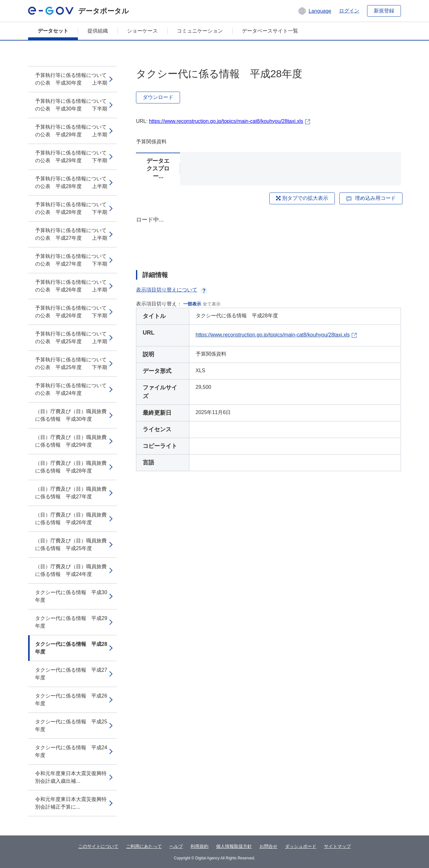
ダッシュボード (301, 846)
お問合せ (268, 846)
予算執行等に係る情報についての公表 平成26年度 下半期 (71, 312)
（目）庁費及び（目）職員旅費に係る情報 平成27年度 (71, 493)
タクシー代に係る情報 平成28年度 (71, 648)
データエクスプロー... (158, 169)
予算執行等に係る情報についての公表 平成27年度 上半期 (71, 234)
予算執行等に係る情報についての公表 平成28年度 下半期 (71, 208)
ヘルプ (176, 846)
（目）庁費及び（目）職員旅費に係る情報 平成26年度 (71, 519)
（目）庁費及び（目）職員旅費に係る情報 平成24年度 (71, 570)
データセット (53, 31)
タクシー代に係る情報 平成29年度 (71, 622)
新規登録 (384, 11)
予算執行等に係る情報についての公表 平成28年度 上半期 (71, 182)
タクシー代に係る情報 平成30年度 (71, 596)
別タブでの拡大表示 (302, 198)
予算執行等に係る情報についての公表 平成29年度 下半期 (71, 157)
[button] (315, 11)
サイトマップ (337, 846)
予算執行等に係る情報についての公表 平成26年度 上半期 (71, 286)
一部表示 (192, 304)
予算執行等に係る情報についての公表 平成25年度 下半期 (71, 363)
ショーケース (142, 31)
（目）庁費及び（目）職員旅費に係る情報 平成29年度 (71, 441)
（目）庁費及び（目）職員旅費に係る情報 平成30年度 (71, 415)
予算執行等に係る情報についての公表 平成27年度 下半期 (71, 260)
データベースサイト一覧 (270, 31)
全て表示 (212, 304)
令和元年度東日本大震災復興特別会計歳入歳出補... (71, 777)
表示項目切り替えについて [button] (172, 290)
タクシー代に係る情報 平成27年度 (71, 674)
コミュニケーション (200, 31)
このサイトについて (98, 846)
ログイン (349, 11)
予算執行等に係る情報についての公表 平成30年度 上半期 (71, 79)
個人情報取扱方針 (234, 846)
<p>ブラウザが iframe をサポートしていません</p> (268, 238)
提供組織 (98, 31)
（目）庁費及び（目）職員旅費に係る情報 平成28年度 (71, 467)
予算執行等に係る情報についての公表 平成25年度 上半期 (71, 338)
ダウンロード (158, 97)
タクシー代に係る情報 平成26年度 (71, 700)
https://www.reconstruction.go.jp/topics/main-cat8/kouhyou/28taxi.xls (226, 121)
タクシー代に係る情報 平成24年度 (71, 751)
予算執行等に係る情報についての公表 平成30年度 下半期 (71, 105)
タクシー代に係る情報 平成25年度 (71, 725)
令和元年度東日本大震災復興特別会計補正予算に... (71, 803)
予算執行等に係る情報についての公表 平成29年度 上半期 (71, 131)
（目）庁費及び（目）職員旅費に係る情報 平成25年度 (71, 544)
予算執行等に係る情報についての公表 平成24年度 (71, 389)
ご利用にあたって (144, 846)
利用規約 (199, 846)
